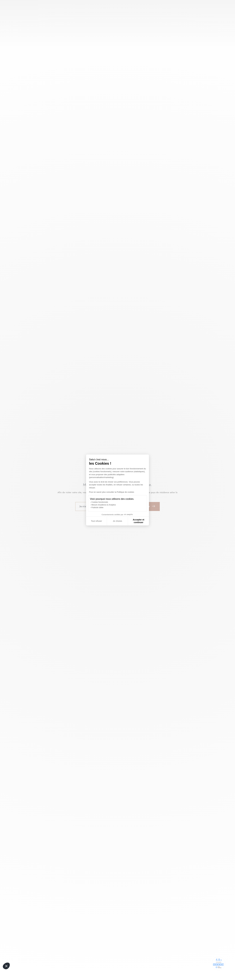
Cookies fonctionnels (100, 502)
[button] (6, 966)
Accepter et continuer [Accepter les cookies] (138, 521)
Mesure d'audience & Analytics (104, 505)
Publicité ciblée (97, 508)
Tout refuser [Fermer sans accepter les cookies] (97, 521)
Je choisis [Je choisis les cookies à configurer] (117, 521)
